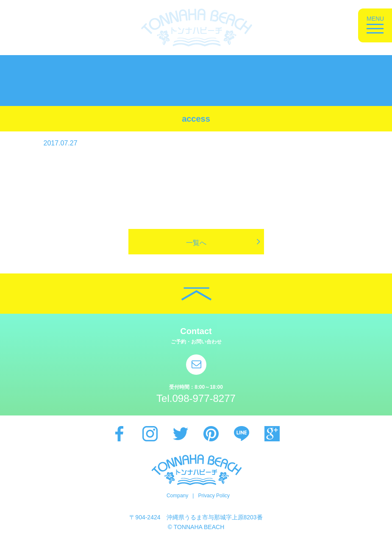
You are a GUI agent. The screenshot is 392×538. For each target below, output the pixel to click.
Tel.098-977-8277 (196, 398)
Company (177, 496)
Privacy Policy (214, 496)
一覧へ (196, 243)
